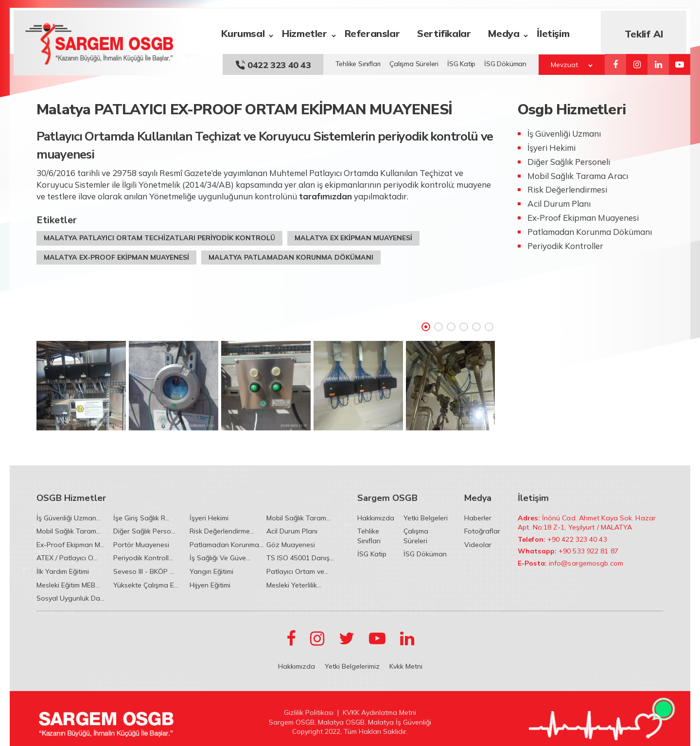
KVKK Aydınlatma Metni (379, 712)
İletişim (557, 31)
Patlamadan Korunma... (227, 545)
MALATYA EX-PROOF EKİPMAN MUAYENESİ (116, 255)
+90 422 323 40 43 (577, 539)
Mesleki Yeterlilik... (294, 585)
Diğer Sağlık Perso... (144, 531)
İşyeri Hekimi (209, 518)
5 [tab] (476, 324)
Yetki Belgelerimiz (352, 666)
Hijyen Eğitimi (210, 585)
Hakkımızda (376, 518)
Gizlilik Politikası (309, 712)
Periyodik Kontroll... (143, 558)
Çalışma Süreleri (414, 61)
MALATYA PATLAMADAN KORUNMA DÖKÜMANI (291, 255)
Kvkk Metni (406, 666)
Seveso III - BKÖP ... (144, 571)
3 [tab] (451, 324)
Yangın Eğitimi (211, 571)
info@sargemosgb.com (586, 563)
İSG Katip (461, 61)
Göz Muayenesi (291, 545)
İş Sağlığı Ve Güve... (220, 558)
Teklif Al (647, 31)
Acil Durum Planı (292, 531)
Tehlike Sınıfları (358, 61)
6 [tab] (489, 324)
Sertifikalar (448, 31)
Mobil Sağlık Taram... (298, 518)
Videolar (478, 545)
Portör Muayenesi (141, 545)
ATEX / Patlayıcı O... (67, 558)
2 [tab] (438, 324)
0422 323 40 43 (273, 62)
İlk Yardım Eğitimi (63, 571)
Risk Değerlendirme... (222, 531)
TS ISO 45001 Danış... (300, 558)
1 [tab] (426, 324)
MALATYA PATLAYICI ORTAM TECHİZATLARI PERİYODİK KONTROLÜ (159, 235)
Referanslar (376, 31)
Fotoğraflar (482, 531)
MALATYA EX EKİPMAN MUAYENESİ (353, 235)
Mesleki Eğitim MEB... (68, 585)
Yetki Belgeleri (426, 518)
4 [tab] (464, 324)
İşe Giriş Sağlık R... (141, 518)
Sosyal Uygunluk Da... (70, 598)
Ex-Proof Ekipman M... (70, 545)
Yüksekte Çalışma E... (146, 585)
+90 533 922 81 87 (588, 551)
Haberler (478, 518)
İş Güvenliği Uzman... (69, 518)
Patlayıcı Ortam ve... (297, 571)
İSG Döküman (505, 61)
